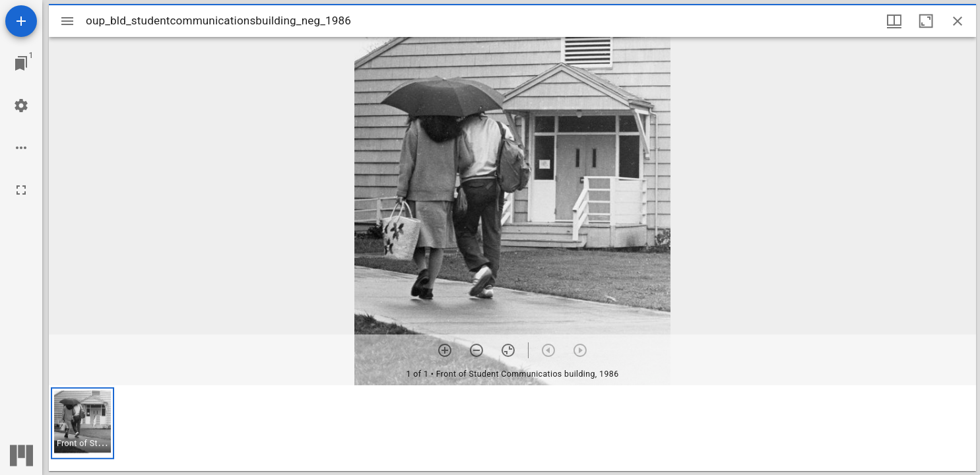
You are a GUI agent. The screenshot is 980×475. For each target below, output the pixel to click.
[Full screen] (21, 190)
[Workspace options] (21, 148)
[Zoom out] (476, 350)
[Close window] (958, 21)
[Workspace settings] (21, 106)
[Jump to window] (21, 63)
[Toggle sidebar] (67, 21)
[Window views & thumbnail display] (894, 21)
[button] (82, 423)
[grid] (512, 428)
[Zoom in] (445, 350)
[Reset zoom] (508, 350)
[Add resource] (21, 21)
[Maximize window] (926, 21)
